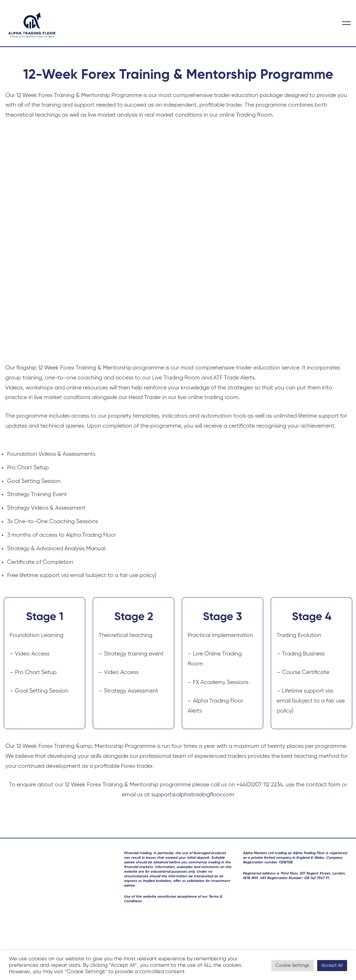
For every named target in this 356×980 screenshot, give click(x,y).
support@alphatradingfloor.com (193, 795)
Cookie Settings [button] (292, 966)
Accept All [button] (332, 966)
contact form (323, 785)
